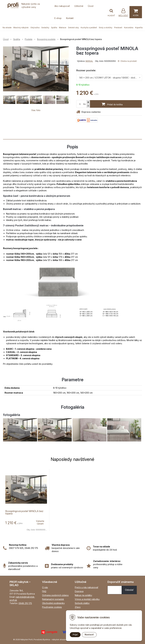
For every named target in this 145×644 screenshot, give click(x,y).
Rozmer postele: (86, 70)
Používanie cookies (52, 607)
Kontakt (70, 18)
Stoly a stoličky (106, 28)
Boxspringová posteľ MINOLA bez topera (24, 512)
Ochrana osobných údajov (55, 595)
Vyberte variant (40, 522)
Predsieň (118, 28)
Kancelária (129, 28)
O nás (45, 587)
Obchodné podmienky (53, 603)
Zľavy (78, 607)
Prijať (75, 635)
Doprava (79, 591)
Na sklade (7, 28)
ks (85, 104)
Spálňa (54, 28)
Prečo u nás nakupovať (86, 587)
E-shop (58, 18)
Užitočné (79, 6)
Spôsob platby (82, 603)
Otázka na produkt (127, 61)
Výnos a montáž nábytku (87, 599)
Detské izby (73, 28)
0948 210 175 (25, 603)
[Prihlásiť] (123, 13)
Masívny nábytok (21, 28)
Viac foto (36, 110)
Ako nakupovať (62, 6)
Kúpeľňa (139, 28)
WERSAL (89, 61)
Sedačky (45, 28)
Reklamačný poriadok (53, 599)
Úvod (91, 6)
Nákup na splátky (83, 595)
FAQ (44, 591)
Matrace (63, 28)
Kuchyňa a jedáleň (89, 28)
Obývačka (35, 28)
